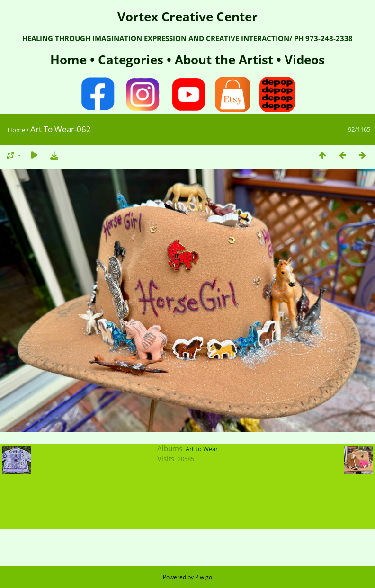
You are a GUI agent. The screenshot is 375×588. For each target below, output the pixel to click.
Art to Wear (202, 449)
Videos (303, 60)
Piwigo (204, 577)
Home (70, 60)
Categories (132, 60)
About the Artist (224, 60)
